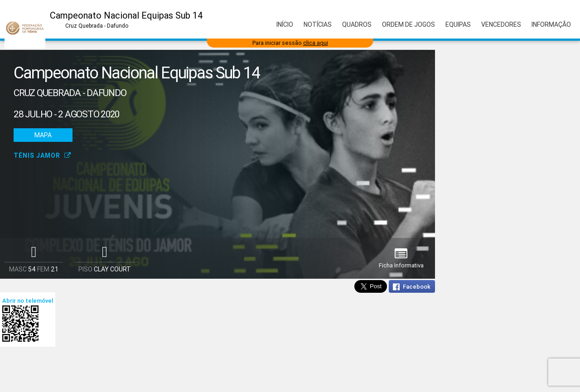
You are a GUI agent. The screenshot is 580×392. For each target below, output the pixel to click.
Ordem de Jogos (408, 24)
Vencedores (501, 24)
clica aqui (316, 43)
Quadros (357, 24)
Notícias (318, 24)
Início (285, 24)
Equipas (458, 24)
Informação (551, 24)
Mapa (43, 135)
